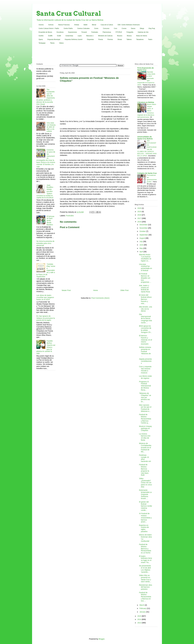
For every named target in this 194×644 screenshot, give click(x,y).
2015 (140, 616)
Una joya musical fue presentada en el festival (146, 267)
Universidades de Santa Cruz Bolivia (145, 138)
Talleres (129, 39)
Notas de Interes (142, 36)
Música (129, 36)
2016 (140, 222)
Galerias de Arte (143, 32)
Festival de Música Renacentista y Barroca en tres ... (145, 597)
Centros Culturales (83, 28)
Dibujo (142, 28)
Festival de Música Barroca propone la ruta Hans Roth (144, 470)
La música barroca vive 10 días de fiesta (145, 437)
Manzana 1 (90, 36)
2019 (140, 212)
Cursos (124, 28)
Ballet (85, 25)
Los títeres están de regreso (145, 377)
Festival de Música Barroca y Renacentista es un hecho (145, 549)
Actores (41, 25)
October (143, 231)
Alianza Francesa (64, 25)
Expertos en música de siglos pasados (144, 528)
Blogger (102, 639)
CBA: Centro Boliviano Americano (129, 25)
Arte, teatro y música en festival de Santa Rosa (145, 289)
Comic (96, 28)
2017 (140, 218)
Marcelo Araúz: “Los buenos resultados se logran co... (145, 258)
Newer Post (66, 290)
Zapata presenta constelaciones (145, 361)
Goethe (41, 36)
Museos (120, 36)
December (144, 225)
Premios (110, 39)
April (141, 252)
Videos (61, 43)
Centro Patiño (68, 28)
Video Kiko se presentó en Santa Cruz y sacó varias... (145, 578)
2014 (140, 619)
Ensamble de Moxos (45, 32)
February (143, 608)
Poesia (101, 39)
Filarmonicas (107, 32)
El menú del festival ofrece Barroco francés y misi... (145, 299)
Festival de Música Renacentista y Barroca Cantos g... (145, 419)
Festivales (95, 32)
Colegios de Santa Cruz (147, 173)
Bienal (94, 25)
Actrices (51, 25)
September (144, 235)
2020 (140, 208)
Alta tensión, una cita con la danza (145, 309)
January (143, 612)
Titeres (52, 43)
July (141, 241)
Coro (116, 28)
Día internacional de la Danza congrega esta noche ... (145, 318)
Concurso (106, 28)
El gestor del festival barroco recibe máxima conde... (146, 506)
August (142, 238)
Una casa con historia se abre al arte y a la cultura (51, 127)
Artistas (77, 25)
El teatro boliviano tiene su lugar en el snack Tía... (146, 559)
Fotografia (130, 32)
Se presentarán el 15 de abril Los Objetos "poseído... (145, 569)
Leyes (80, 36)
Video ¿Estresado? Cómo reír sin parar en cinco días (145, 483)
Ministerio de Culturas (105, 36)
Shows (120, 39)
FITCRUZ (119, 32)
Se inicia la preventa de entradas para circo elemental (45, 243)
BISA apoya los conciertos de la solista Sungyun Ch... (145, 329)
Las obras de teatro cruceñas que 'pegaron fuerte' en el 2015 (45, 297)
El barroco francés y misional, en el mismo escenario (146, 340)
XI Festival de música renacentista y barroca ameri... (145, 518)
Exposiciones (73, 32)
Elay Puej (152, 28)
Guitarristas (69, 36)
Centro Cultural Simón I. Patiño (49, 28)
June (142, 245)
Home (95, 290)
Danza (133, 28)
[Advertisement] (97, 54)
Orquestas (90, 39)
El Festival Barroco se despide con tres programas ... (145, 278)
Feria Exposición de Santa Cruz (145, 69)
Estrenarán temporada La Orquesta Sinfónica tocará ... (145, 494)
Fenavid (84, 32)
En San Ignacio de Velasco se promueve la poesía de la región (46, 318)
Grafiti (59, 36)
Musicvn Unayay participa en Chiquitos (145, 428)
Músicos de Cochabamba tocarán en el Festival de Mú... (145, 447)
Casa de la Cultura (107, 25)
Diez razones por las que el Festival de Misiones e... (145, 408)
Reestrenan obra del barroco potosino (145, 587)
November (144, 228)
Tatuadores (140, 39)
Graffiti (50, 36)
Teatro (150, 39)
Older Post (124, 290)
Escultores (60, 32)
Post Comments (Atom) (100, 298)
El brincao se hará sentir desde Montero (50, 221)
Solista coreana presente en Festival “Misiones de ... (145, 351)
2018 (140, 215)
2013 (140, 623)
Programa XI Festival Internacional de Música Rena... (145, 386)
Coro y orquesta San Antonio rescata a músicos (145, 370)
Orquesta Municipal (54, 39)
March (142, 605)
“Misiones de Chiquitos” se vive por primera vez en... (145, 397)
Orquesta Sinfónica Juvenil (74, 39)
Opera (41, 39)
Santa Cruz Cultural (69, 13)
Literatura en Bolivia (146, 102)
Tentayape (42, 43)
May (141, 248)
